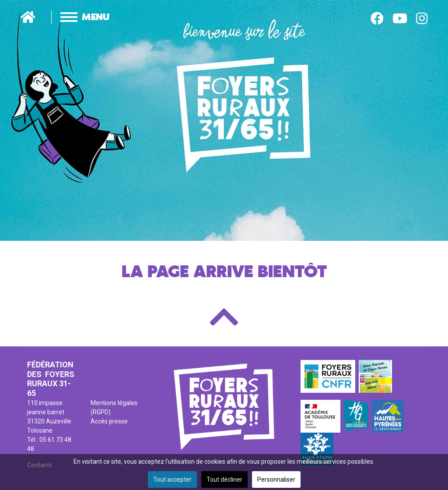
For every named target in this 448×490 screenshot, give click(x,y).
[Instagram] (422, 19)
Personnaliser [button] (276, 479)
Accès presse (109, 421)
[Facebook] (377, 19)
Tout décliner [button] (224, 479)
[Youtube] (400, 19)
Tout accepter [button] (172, 479)
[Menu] (76, 17)
